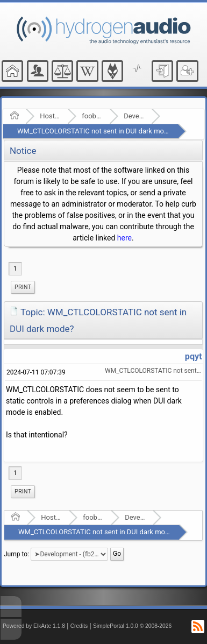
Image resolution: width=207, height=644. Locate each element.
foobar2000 (92, 116)
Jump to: (16, 554)
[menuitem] (23, 287)
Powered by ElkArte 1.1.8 (34, 626)
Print (23, 287)
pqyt (194, 356)
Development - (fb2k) (134, 116)
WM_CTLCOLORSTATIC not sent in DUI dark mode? (96, 131)
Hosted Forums (50, 116)
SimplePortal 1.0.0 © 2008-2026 (132, 626)
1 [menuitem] (15, 268)
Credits (79, 626)
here (124, 238)
